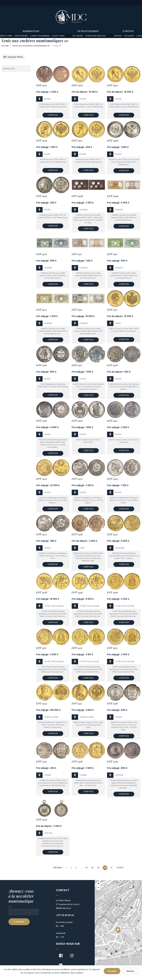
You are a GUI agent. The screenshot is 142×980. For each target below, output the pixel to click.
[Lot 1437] (53, 751)
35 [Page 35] (98, 868)
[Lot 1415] (124, 299)
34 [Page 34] (92, 868)
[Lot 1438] (88, 751)
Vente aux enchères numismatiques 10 (31, 46)
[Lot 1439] (124, 751)
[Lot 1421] (124, 410)
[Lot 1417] (88, 355)
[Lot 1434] (53, 693)
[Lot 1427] (124, 524)
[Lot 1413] (53, 299)
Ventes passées (21, 36)
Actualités (129, 36)
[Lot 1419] (53, 410)
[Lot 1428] (53, 582)
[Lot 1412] (124, 244)
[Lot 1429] (88, 582)
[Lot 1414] (88, 299)
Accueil (5, 46)
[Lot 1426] (88, 524)
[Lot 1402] (88, 75)
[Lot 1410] (53, 244)
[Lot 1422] (53, 468)
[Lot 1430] (124, 582)
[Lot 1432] (88, 637)
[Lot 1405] (88, 130)
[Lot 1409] (124, 186)
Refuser (130, 971)
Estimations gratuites (96, 36)
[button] (118, 930)
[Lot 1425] (53, 524)
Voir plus (53, 115)
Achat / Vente (58, 36)
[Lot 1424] (124, 468)
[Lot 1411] (88, 244)
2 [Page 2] (71, 868)
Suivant (120, 868)
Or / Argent (78, 36)
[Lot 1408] (88, 186)
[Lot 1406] (124, 130)
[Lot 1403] (124, 75)
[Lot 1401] (53, 75)
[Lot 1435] (88, 693)
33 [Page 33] (87, 868)
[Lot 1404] (53, 130)
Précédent (58, 868)
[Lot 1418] (124, 355)
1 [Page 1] (67, 868)
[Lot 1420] (88, 410)
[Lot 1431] (53, 637)
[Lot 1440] (53, 809)
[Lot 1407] (53, 186)
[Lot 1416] (53, 355)
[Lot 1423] (88, 468)
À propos (118, 36)
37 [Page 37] (112, 868)
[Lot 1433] (124, 637)
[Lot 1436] (124, 693)
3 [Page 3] (76, 868)
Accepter (112, 971)
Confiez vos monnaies (40, 36)
